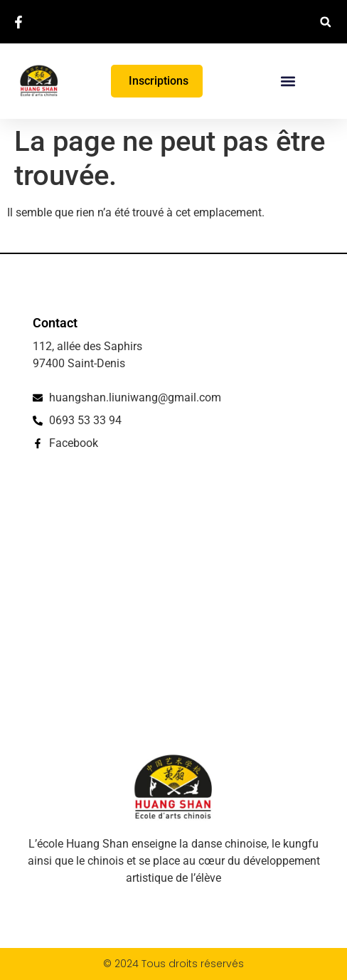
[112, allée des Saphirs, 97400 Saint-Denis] (173, 602)
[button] (325, 22)
